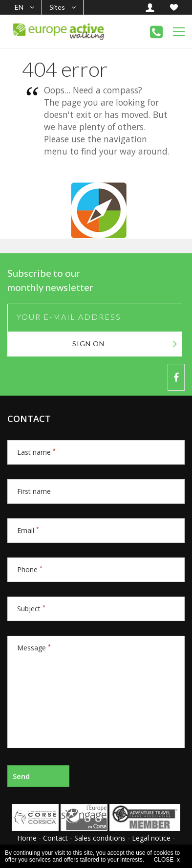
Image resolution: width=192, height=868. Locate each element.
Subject (31, 609)
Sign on (88, 344)
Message (34, 648)
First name (34, 491)
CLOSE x (167, 860)
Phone (30, 569)
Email (28, 530)
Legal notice (151, 838)
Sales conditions (100, 838)
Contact (55, 838)
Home (27, 838)
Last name (36, 452)
